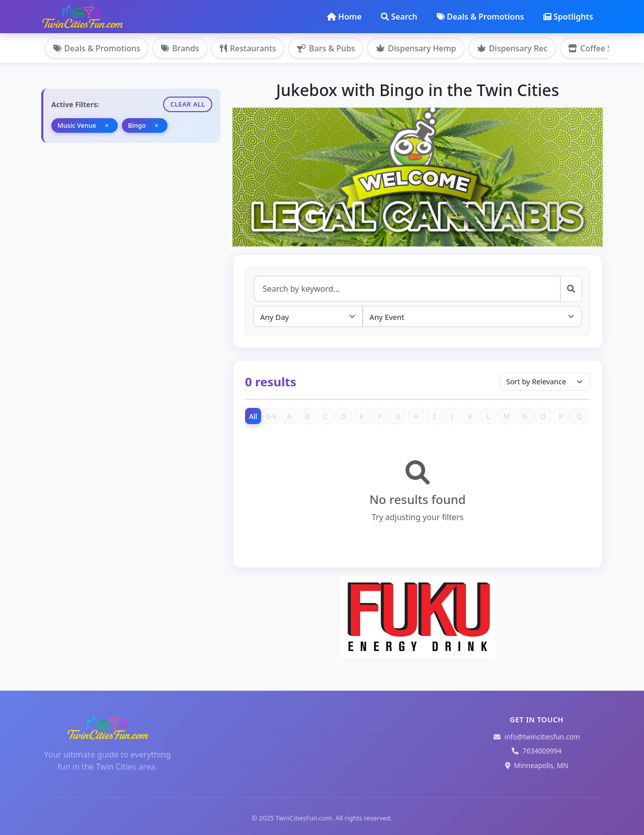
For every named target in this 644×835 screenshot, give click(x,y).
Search (399, 17)
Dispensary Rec (514, 48)
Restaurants (249, 48)
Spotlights (568, 17)
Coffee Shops (602, 48)
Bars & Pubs (328, 48)
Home (344, 17)
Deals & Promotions (480, 17)
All (253, 416)
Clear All (188, 104)
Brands (181, 48)
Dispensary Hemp (418, 48)
